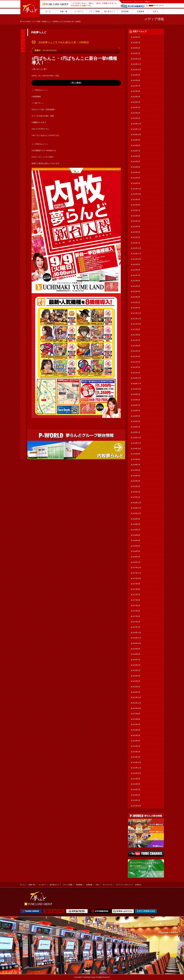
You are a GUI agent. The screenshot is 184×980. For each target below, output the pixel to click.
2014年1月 (136, 800)
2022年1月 (136, 308)
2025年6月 (136, 91)
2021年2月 (136, 367)
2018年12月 (137, 503)
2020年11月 (137, 384)
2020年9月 (136, 394)
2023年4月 (136, 227)
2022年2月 (136, 302)
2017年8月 (136, 589)
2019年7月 (136, 465)
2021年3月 (136, 362)
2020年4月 (136, 416)
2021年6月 (136, 346)
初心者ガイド (54, 885)
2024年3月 (136, 172)
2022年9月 (136, 264)
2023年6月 (136, 216)
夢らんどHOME (25, 22)
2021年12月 (137, 313)
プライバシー (138, 2)
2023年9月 (136, 200)
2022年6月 (136, 281)
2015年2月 (136, 752)
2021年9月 (136, 329)
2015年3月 (136, 746)
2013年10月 (137, 806)
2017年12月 (137, 568)
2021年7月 (136, 340)
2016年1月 (136, 692)
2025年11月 (137, 64)
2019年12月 (137, 438)
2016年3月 (136, 681)
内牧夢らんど (46, 22)
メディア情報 (36, 22)
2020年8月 (136, 400)
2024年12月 (137, 124)
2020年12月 (137, 378)
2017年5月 (136, 606)
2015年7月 (136, 724)
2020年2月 (136, 427)
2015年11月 (137, 703)
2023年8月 (136, 205)
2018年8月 (136, 524)
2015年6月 (136, 730)
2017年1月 (136, 627)
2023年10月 (137, 194)
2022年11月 (137, 254)
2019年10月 (137, 449)
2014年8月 (136, 784)
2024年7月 (136, 151)
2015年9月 (136, 714)
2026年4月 (136, 37)
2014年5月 (136, 795)
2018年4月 (136, 546)
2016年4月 (136, 676)
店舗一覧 (32, 885)
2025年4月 (136, 102)
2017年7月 (136, 595)
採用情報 (79, 885)
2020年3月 (136, 421)
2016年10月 (137, 643)
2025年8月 (136, 80)
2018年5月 (136, 540)
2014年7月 (136, 790)
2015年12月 (137, 697)
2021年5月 (136, 351)
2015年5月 (136, 735)
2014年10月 (137, 773)
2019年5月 (136, 476)
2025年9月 (136, 75)
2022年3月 (136, 297)
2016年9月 (136, 649)
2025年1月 (136, 118)
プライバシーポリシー (124, 885)
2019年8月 (136, 459)
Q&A (97, 885)
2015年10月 (137, 708)
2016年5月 (136, 670)
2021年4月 (136, 356)
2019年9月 (136, 454)
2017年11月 (137, 573)
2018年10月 (137, 513)
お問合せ (147, 2)
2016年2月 (136, 687)
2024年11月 (137, 129)
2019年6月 (136, 470)
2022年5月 (136, 286)
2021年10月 (137, 324)
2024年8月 (136, 145)
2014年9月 (136, 779)
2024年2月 (136, 178)
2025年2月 (136, 113)
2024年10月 (137, 135)
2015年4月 (136, 741)
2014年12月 (137, 762)
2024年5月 (136, 162)
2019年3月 (136, 486)
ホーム (22, 885)
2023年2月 (136, 237)
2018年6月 (136, 535)
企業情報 (89, 885)
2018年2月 (136, 557)
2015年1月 (136, 757)
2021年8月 (136, 335)
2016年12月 (137, 633)
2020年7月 (136, 405)
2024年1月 (136, 183)
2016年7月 (136, 660)
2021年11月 (137, 319)
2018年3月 (136, 551)
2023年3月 (136, 232)
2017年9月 (136, 584)
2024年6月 (136, 156)
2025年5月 (136, 97)
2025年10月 (137, 70)
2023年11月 (137, 189)
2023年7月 (136, 210)
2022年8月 (136, 270)
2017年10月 (137, 578)
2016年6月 (136, 665)
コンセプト (42, 885)
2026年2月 (136, 48)
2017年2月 (136, 622)
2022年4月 (136, 291)
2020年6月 (136, 411)
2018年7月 (136, 530)
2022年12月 (137, 248)
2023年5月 (136, 221)
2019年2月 (136, 492)
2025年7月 (136, 86)
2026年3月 (136, 43)
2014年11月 (137, 768)
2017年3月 (136, 616)
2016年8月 (136, 654)
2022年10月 (137, 259)
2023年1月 (136, 243)
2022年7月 (136, 275)
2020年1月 (136, 432)
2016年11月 (137, 638)
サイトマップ (127, 2)
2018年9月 (136, 519)
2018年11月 (137, 508)
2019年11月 (137, 443)
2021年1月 (136, 373)
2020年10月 (137, 389)
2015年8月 (136, 719)
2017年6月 (136, 600)
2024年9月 (136, 140)
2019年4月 (136, 481)
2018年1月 (136, 562)
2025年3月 (136, 107)
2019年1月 (136, 497)
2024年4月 (136, 167)
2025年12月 (137, 59)
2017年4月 (136, 611)
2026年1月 (136, 53)
